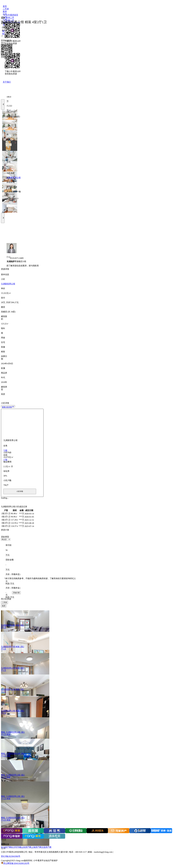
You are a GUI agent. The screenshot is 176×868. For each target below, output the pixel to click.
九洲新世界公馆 (14, 178)
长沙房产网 (6, 847)
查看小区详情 (8, 407)
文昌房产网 (46, 847)
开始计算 (16, 593)
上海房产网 (36, 847)
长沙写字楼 (16, 847)
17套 (5, 460)
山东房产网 (26, 847)
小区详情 (20, 491)
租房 (4, 606)
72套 (5, 450)
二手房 (4, 602)
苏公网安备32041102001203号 (16, 863)
